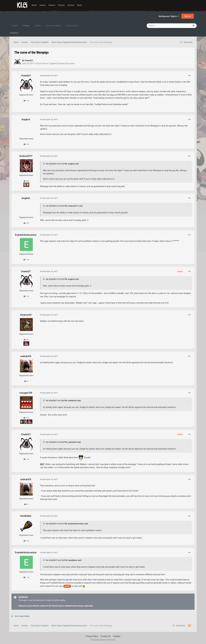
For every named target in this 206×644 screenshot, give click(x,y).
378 (26, 541)
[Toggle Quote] (44, 164)
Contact (71, 5)
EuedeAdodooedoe (76, 524)
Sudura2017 (73, 206)
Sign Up (188, 16)
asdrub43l (72, 401)
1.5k (26, 260)
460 (26, 181)
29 (26, 381)
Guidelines (14, 33)
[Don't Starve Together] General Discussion (56, 63)
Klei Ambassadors (53, 26)
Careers (52, 5)
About (34, 5)
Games (43, 5)
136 (26, 101)
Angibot (71, 164)
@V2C (67, 586)
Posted (49, 76)
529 (26, 418)
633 (26, 340)
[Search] (162, 26)
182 (26, 144)
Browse (15, 26)
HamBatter (73, 560)
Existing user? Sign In (169, 16)
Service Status (72, 26)
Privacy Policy (92, 636)
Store (79, 5)
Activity (38, 26)
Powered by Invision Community (103, 640)
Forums (61, 5)
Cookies (117, 636)
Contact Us (106, 636)
